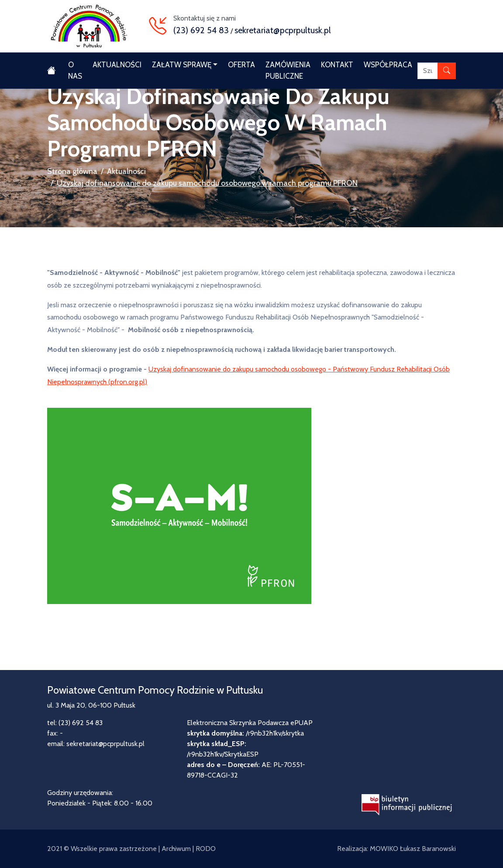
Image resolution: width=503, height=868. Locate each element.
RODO (206, 849)
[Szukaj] (428, 71)
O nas (75, 70)
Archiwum (176, 849)
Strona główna (72, 171)
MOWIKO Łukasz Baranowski (413, 849)
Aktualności (117, 65)
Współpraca (388, 65)
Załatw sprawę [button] (182, 65)
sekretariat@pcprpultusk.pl (283, 30)
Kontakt (337, 65)
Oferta (241, 65)
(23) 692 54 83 (201, 30)
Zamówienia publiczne (288, 70)
